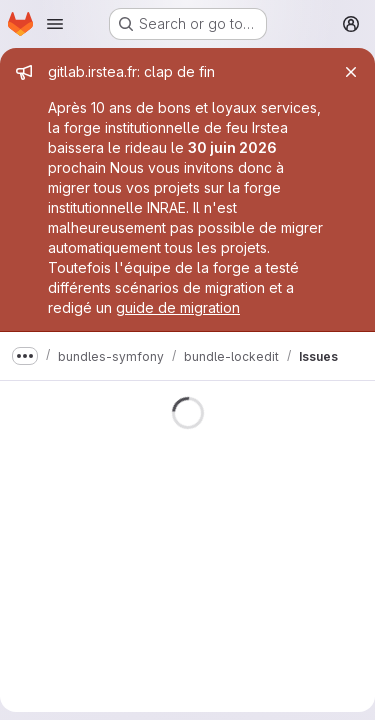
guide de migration (178, 307)
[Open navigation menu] (55, 24)
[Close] (351, 72)
